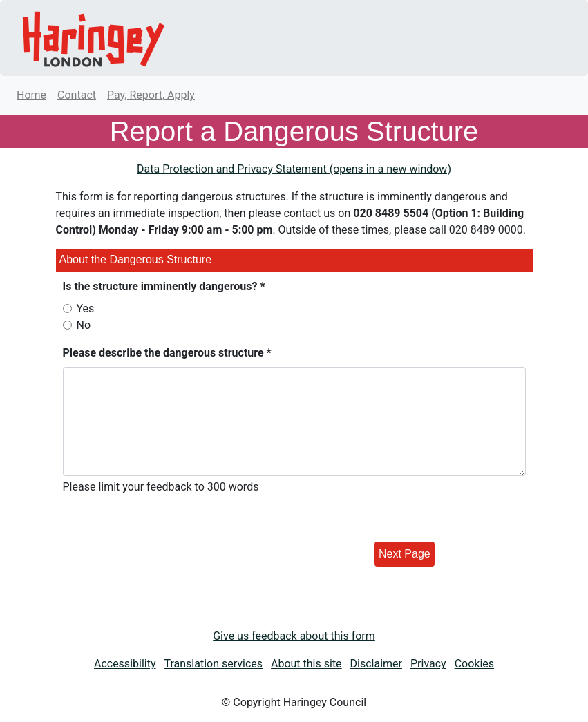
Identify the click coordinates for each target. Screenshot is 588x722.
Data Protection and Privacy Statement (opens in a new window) (294, 169)
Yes (86, 308)
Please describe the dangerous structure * (167, 353)
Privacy (428, 664)
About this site (306, 664)
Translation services (213, 664)
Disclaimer (376, 664)
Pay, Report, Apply (151, 95)
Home (31, 95)
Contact (77, 95)
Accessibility (125, 664)
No (84, 325)
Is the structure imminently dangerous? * (164, 286)
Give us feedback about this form (294, 636)
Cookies (474, 664)
